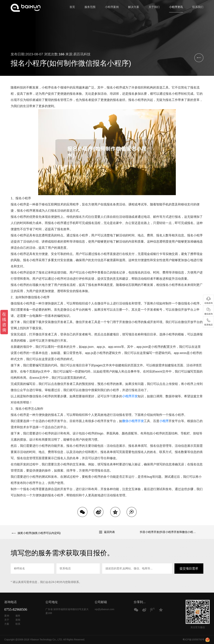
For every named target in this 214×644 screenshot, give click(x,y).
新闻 (18, 620)
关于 (7, 620)
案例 (7, 616)
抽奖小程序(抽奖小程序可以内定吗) (38, 532)
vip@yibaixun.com (104, 609)
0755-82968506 (16, 609)
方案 (7, 624)
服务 (18, 616)
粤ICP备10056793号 (194, 640)
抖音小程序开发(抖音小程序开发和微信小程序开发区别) (172, 532)
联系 (18, 624)
